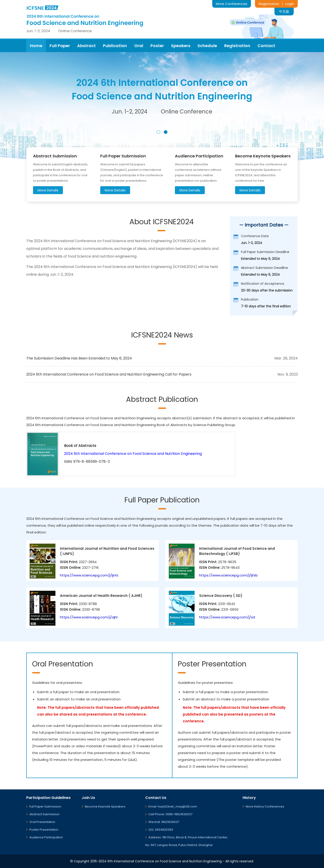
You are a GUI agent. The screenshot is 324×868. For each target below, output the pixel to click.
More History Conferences (265, 807)
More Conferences (232, 4)
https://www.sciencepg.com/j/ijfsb (228, 575)
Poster (157, 46)
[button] (158, 132)
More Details (48, 190)
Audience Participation (46, 837)
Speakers (181, 46)
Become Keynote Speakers (105, 807)
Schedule (207, 46)
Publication (115, 46)
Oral (139, 46)
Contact (266, 46)
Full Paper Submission (45, 807)
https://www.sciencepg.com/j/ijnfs (89, 575)
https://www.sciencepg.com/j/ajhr (89, 617)
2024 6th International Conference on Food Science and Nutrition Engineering (133, 454)
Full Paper (60, 46)
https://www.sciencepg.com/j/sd (227, 617)
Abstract (86, 46)
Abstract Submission (44, 814)
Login (290, 4)
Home (36, 46)
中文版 (284, 11)
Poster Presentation (44, 830)
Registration (269, 4)
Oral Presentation (42, 822)
